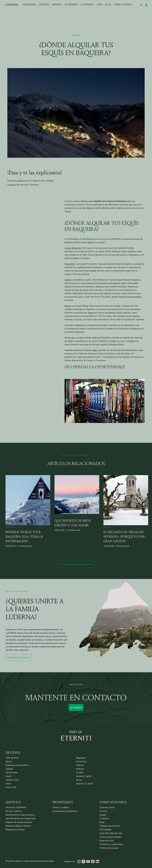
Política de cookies (109, 848)
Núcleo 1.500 (12, 780)
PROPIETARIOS (63, 802)
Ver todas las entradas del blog (76, 564)
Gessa (9, 762)
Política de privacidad (110, 837)
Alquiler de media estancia (19, 822)
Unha (8, 784)
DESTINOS (44, 4)
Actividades (106, 830)
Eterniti (103, 811)
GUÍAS (100, 4)
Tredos (80, 773)
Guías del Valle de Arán (111, 833)
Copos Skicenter (73, 248)
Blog (102, 822)
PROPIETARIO (71, 4)
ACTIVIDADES (87, 4)
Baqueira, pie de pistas (17, 765)
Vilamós (80, 765)
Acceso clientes (14, 811)
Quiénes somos (107, 808)
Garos (9, 776)
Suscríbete (76, 708)
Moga (67, 306)
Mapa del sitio (107, 841)
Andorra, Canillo (84, 776)
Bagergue (81, 758)
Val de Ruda (11, 773)
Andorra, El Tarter (85, 784)
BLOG (108, 4)
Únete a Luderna (61, 808)
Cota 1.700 (11, 787)
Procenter (70, 264)
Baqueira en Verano (15, 830)
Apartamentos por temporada (21, 819)
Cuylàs (68, 280)
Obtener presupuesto (19, 658)
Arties (79, 780)
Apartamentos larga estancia (20, 815)
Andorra (80, 769)
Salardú (9, 769)
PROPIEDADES (29, 4)
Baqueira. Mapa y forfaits (18, 826)
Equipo (103, 815)
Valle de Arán (12, 758)
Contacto (104, 819)
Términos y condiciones (111, 844)
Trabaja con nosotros (110, 826)
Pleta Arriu (81, 762)
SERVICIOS (57, 4)
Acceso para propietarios (65, 811)
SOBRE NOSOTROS (123, 4)
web (95, 350)
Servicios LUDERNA (16, 808)
